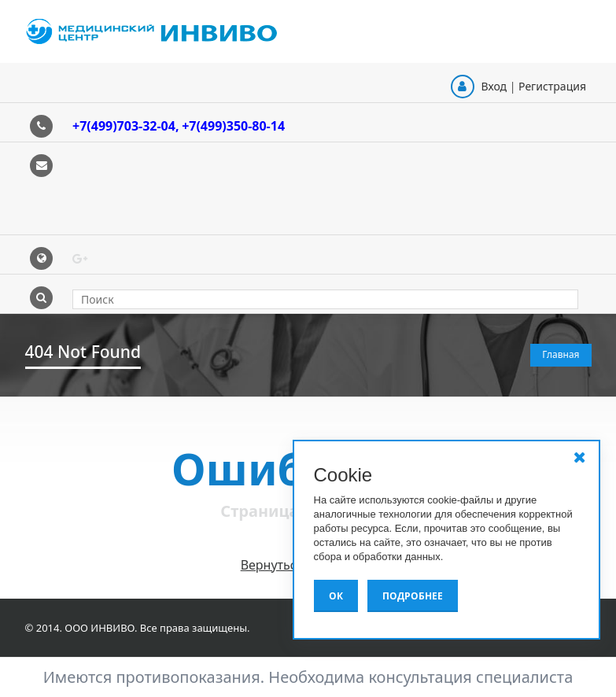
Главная (561, 354)
